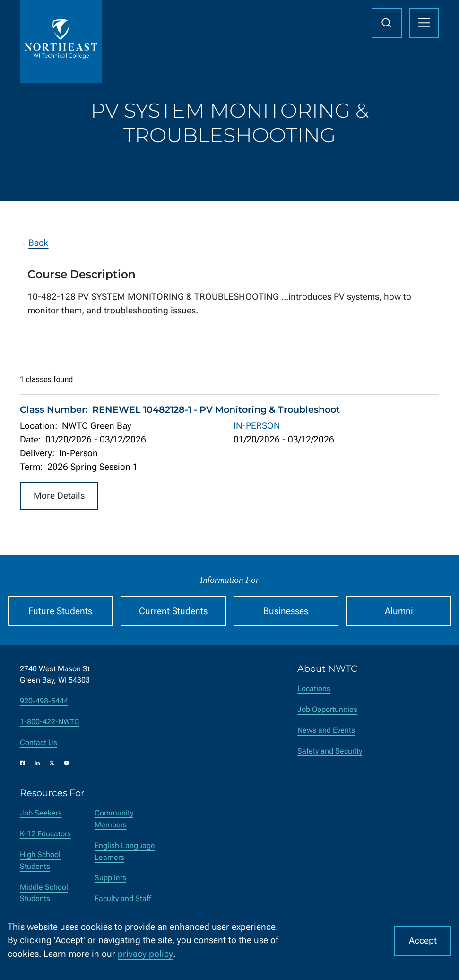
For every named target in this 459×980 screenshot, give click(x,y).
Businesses (286, 611)
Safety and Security (330, 751)
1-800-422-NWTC (50, 722)
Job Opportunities (327, 709)
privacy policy (145, 954)
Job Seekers (41, 813)
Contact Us (39, 742)
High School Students (40, 860)
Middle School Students (44, 893)
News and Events (326, 730)
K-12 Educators (45, 834)
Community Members (114, 819)
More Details (59, 496)
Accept (423, 941)
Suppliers (110, 878)
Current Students (173, 611)
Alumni (399, 611)
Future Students (60, 611)
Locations (314, 689)
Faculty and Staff (123, 898)
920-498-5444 (44, 701)
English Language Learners (125, 851)
